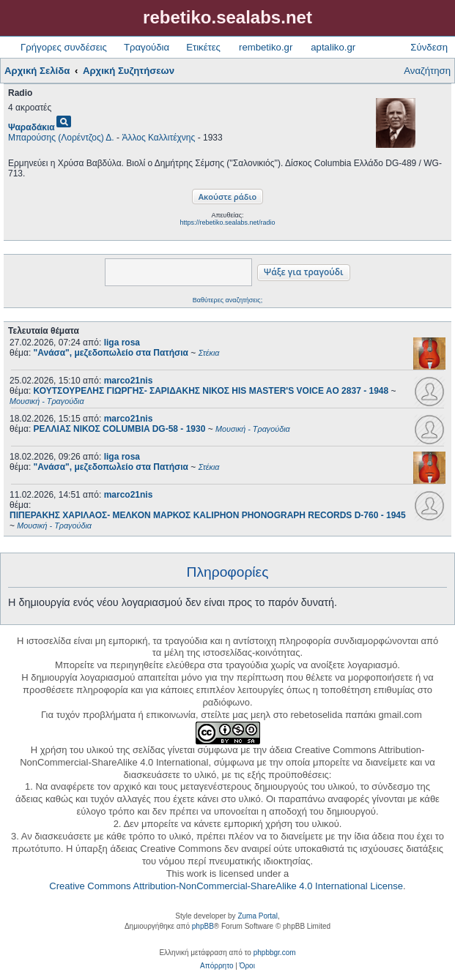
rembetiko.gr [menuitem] (266, 47)
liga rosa (122, 343)
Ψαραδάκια (32, 127)
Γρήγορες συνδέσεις (64, 47)
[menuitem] (217, 966)
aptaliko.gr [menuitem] (333, 47)
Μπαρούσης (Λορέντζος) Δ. (61, 138)
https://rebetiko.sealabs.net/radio (227, 222)
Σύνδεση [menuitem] (429, 47)
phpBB (203, 926)
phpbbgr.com (275, 953)
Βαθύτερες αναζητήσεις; (227, 300)
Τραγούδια (147, 47)
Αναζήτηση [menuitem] (427, 71)
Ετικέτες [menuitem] (203, 47)
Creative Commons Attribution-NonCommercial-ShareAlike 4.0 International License (226, 886)
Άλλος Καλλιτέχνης (158, 138)
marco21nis (129, 381)
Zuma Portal (257, 916)
